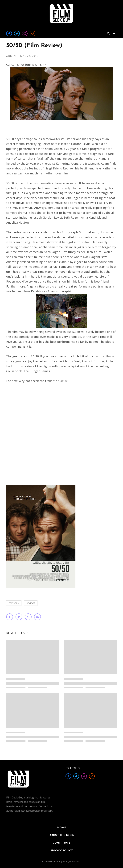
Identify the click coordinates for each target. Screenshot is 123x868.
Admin (11, 56)
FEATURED (14, 603)
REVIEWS (31, 603)
